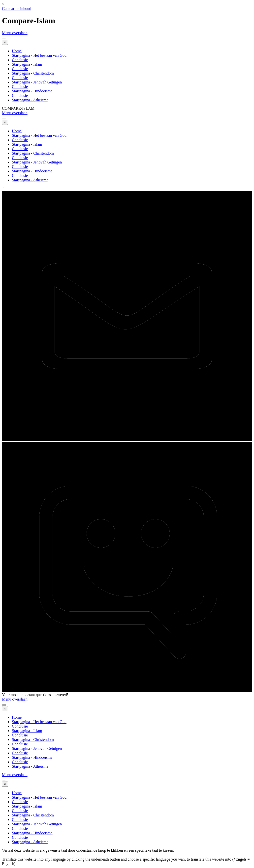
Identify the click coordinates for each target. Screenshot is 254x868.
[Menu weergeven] (4, 39)
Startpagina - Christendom (33, 73)
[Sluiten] (5, 42)
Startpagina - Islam (27, 64)
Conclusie (20, 60)
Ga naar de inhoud (17, 9)
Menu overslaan (15, 33)
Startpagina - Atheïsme (30, 100)
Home (17, 51)
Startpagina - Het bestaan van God (39, 55)
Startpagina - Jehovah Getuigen (37, 82)
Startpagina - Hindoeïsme (32, 91)
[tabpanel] (127, 857)
